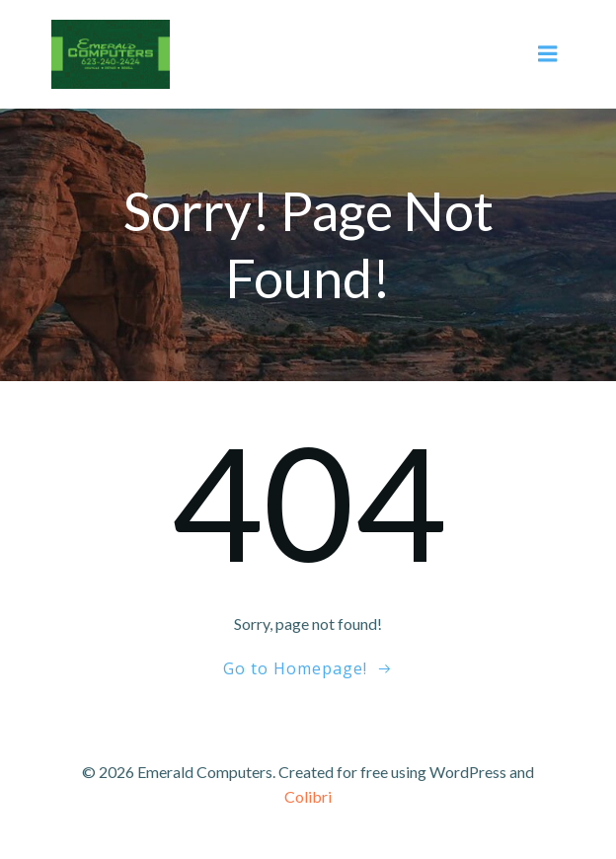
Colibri (308, 796)
